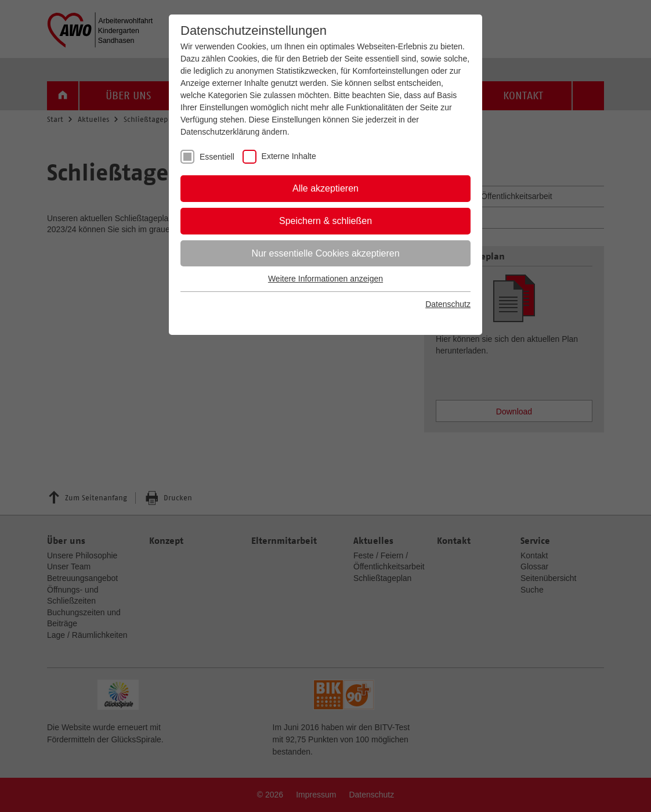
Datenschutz (448, 304)
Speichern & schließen (325, 221)
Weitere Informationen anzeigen (325, 279)
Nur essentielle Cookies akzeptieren (325, 253)
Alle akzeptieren (325, 188)
